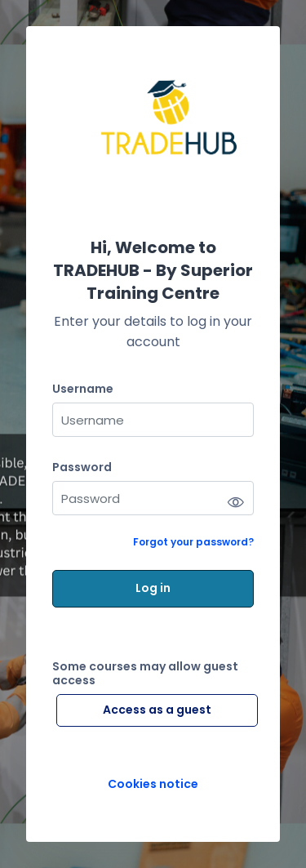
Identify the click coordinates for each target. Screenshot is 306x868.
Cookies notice (153, 784)
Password (82, 467)
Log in (153, 588)
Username (83, 389)
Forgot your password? (193, 542)
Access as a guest (157, 710)
